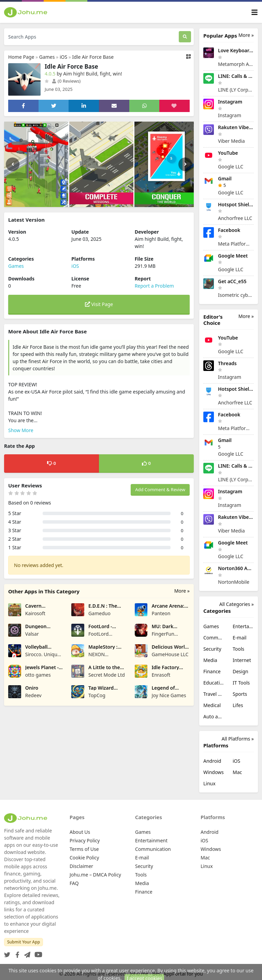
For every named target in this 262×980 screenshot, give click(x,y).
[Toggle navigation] (254, 12)
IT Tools (241, 683)
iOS (63, 57)
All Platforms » (238, 739)
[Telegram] (26, 953)
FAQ (74, 883)
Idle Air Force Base (93, 57)
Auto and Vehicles (214, 716)
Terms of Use (84, 849)
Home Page (21, 57)
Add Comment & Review (160, 489)
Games (47, 57)
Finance (212, 671)
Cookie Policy (84, 858)
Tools (238, 649)
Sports (240, 694)
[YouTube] (37, 953)
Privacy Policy (85, 840)
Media (210, 660)
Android (212, 761)
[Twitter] (7, 953)
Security (212, 649)
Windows (214, 772)
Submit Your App (24, 942)
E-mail (239, 638)
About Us (80, 832)
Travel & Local (214, 694)
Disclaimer (81, 866)
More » (182, 591)
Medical (212, 705)
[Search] (185, 37)
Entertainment (243, 626)
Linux (209, 783)
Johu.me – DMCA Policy (95, 875)
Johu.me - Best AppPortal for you (166, 974)
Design (241, 671)
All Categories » (237, 604)
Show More (21, 430)
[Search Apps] (91, 37)
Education (214, 683)
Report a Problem (154, 286)
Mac (237, 772)
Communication (214, 638)
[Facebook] (16, 953)
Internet (242, 660)
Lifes (238, 705)
